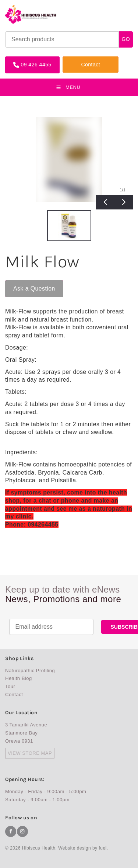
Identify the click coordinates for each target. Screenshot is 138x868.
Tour (10, 686)
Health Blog (19, 678)
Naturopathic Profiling (30, 671)
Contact (72, 59)
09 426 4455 (20, 59)
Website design (75, 848)
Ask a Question (26, 283)
